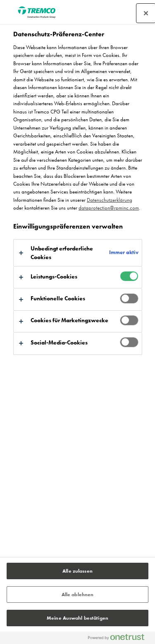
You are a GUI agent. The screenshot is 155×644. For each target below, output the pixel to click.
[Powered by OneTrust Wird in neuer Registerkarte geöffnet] (119, 639)
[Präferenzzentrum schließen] (146, 13)
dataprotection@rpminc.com (109, 208)
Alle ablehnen (78, 594)
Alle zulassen (77, 571)
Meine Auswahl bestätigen (77, 618)
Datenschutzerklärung (110, 200)
